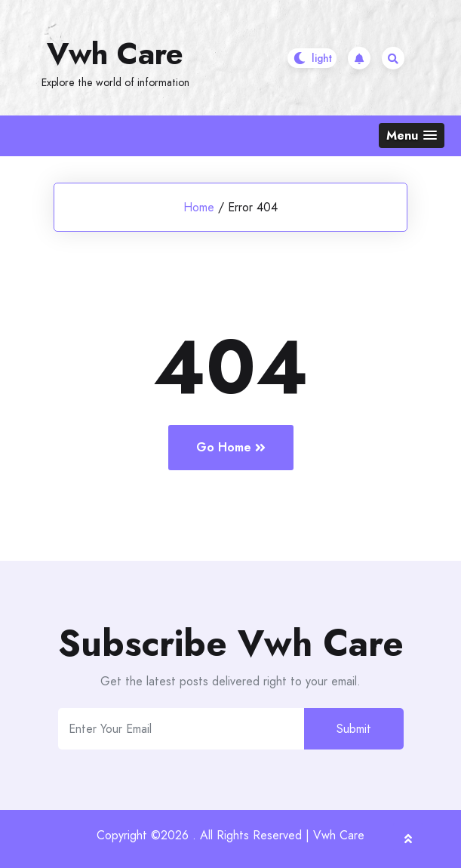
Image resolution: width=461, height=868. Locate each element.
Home (199, 207)
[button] (412, 135)
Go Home (231, 447)
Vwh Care (115, 54)
